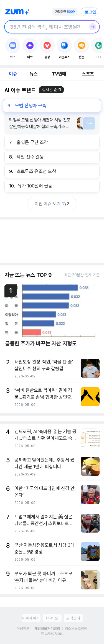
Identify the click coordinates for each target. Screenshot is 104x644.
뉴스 (34, 74)
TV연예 (59, 74)
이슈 (13, 74)
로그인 (90, 12)
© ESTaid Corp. (52, 633)
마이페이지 (31, 618)
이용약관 (23, 628)
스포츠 (88, 74)
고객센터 (73, 618)
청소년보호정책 (76, 628)
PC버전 (52, 618)
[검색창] (45, 27)
